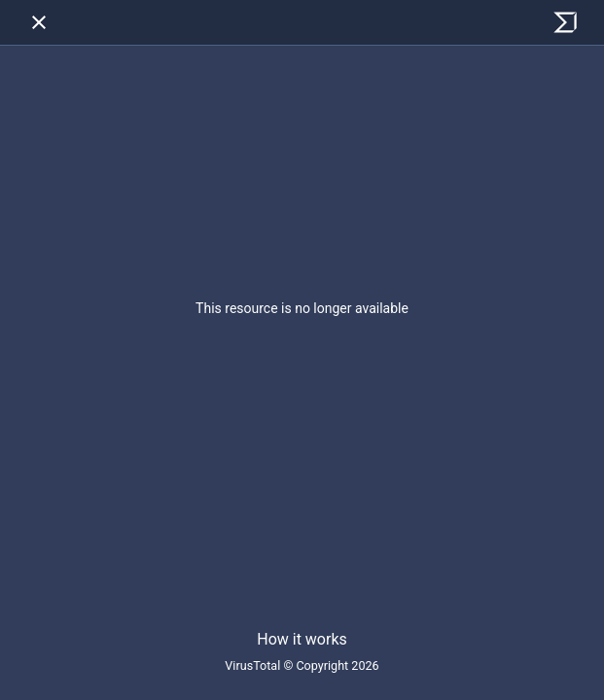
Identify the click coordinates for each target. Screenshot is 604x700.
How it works (302, 640)
